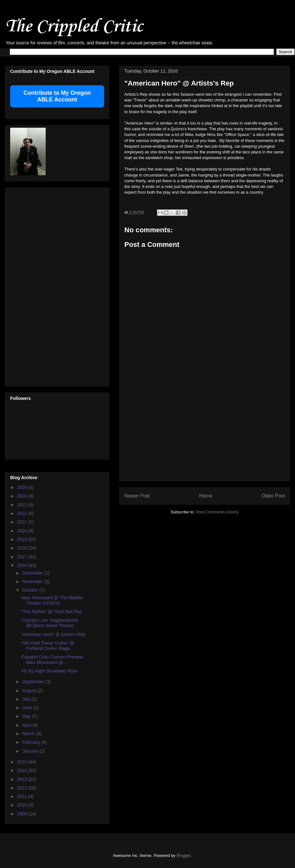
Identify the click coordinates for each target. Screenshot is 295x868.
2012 (23, 788)
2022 (23, 513)
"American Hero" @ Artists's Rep (53, 634)
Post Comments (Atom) (217, 512)
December (33, 573)
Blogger (183, 855)
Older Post (273, 496)
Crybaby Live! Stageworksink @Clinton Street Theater (50, 623)
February (32, 742)
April (27, 725)
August (30, 691)
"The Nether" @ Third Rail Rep (52, 612)
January (31, 751)
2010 (23, 805)
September (34, 682)
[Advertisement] (36, 285)
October (31, 590)
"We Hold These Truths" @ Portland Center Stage (48, 646)
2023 (23, 505)
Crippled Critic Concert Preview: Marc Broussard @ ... (53, 660)
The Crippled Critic (74, 27)
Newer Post (137, 496)
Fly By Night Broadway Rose (49, 671)
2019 (23, 539)
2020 (23, 531)
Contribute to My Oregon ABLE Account (57, 96)
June (28, 708)
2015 (23, 762)
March (29, 734)
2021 (23, 522)
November (33, 582)
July (27, 699)
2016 (23, 565)
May (27, 716)
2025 (23, 487)
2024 (23, 496)
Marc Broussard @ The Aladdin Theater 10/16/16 (52, 600)
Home (206, 496)
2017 (23, 557)
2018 (23, 548)
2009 (23, 814)
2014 (23, 770)
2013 (23, 779)
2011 (23, 796)
